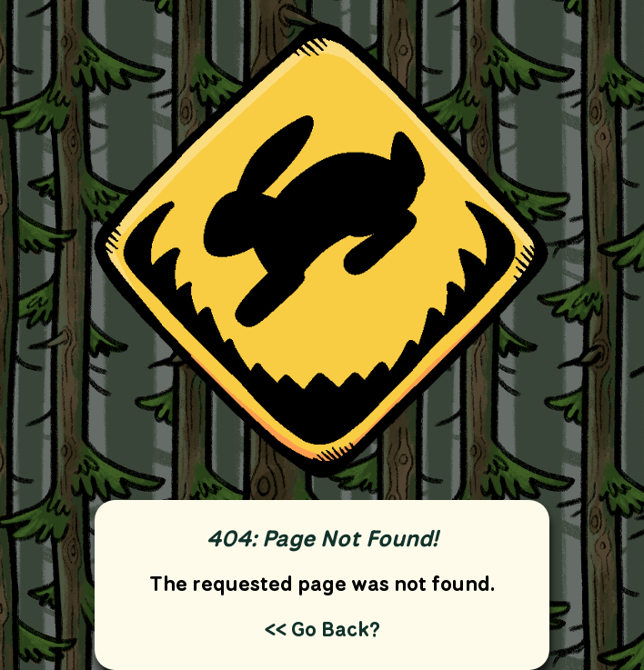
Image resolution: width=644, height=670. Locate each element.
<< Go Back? (322, 629)
